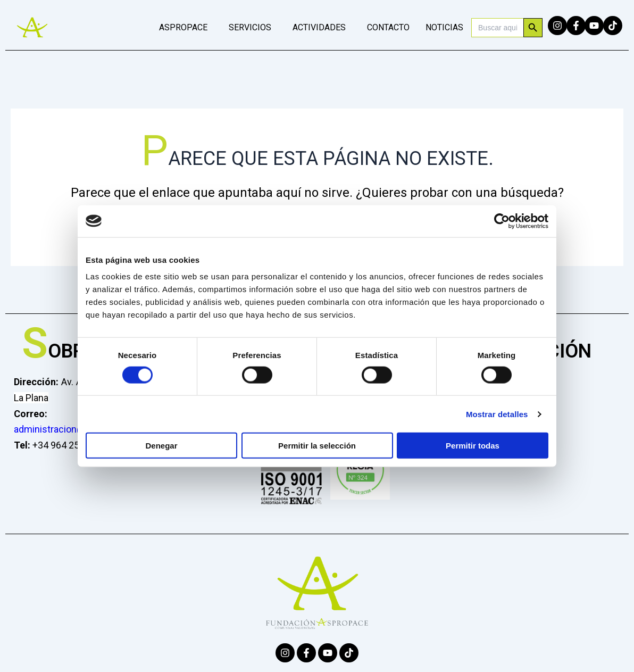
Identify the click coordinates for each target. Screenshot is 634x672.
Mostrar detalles (497, 414)
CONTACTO (388, 27)
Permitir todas (473, 446)
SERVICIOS (250, 27)
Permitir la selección (317, 446)
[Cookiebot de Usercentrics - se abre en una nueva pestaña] (502, 221)
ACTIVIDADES (319, 27)
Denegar (161, 446)
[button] (186, 28)
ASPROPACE (183, 27)
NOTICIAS (444, 27)
